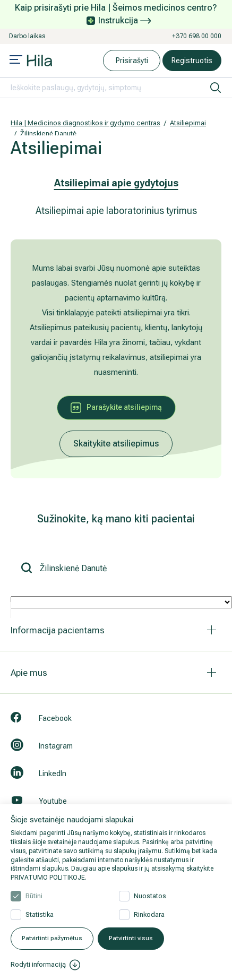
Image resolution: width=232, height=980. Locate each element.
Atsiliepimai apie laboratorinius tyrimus (116, 210)
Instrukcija (124, 20)
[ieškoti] (216, 88)
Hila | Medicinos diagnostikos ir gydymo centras (85, 123)
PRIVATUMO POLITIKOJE (48, 878)
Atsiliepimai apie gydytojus (116, 183)
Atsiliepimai (188, 123)
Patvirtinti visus (131, 938)
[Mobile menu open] (16, 61)
